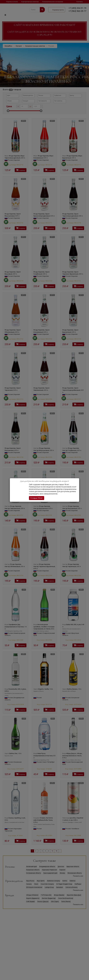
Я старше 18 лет (37, 498)
